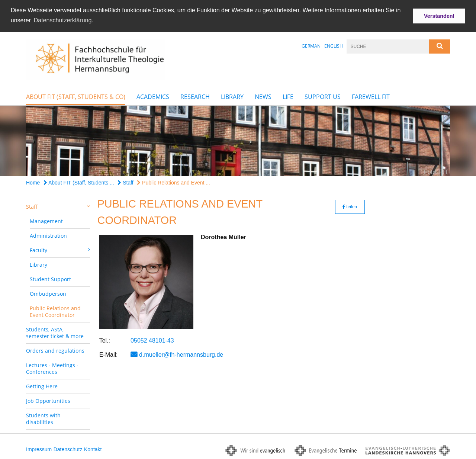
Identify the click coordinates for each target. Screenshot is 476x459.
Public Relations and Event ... (173, 182)
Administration (48, 235)
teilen (350, 206)
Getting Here (42, 386)
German (311, 45)
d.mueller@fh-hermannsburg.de (181, 354)
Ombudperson (48, 293)
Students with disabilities (43, 418)
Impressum (39, 449)
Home (33, 182)
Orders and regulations (55, 350)
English (334, 45)
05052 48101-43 (152, 340)
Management (46, 220)
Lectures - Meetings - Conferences (52, 368)
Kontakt (93, 449)
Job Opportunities (48, 400)
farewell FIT (371, 96)
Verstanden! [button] (439, 16)
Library (232, 96)
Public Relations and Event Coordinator (55, 311)
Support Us (323, 96)
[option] (238, 140)
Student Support (50, 278)
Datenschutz (68, 449)
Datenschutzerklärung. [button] (64, 20)
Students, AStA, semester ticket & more (55, 332)
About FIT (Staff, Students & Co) (76, 96)
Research (195, 96)
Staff (125, 182)
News (263, 96)
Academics (153, 96)
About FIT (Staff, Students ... (79, 182)
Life (288, 96)
